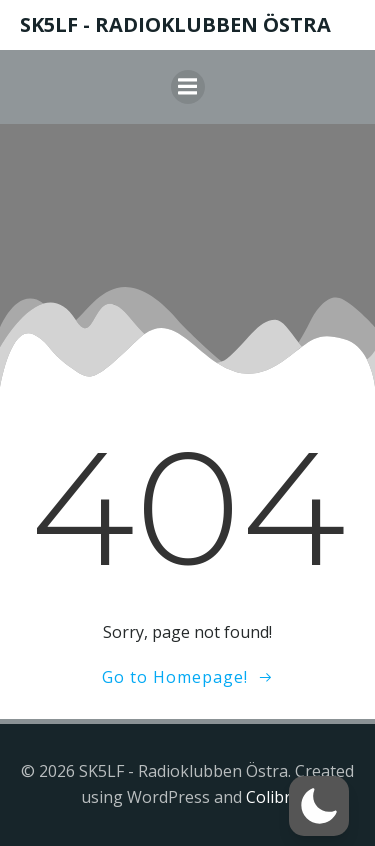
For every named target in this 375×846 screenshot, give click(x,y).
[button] (319, 806)
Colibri (270, 797)
